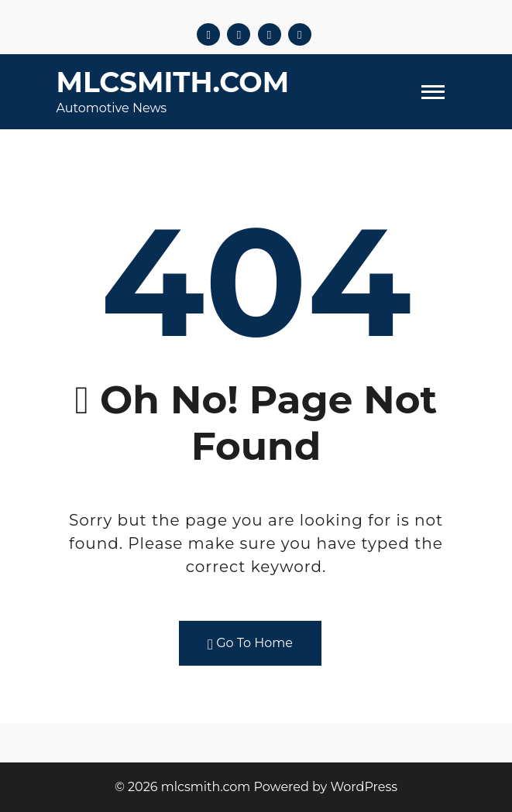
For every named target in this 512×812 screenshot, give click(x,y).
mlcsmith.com (173, 82)
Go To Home (250, 644)
